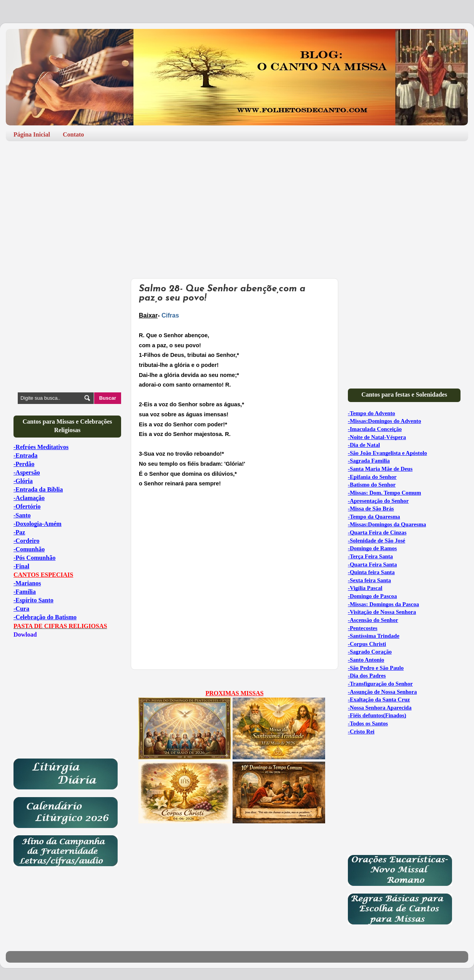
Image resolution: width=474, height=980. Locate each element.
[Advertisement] (237, 207)
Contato (73, 134)
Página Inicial (32, 134)
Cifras (170, 315)
